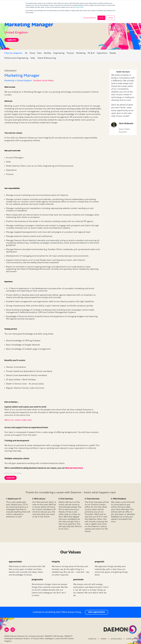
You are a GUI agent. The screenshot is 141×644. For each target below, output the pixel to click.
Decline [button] (111, 18)
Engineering (59, 52)
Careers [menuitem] (104, 638)
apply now (12, 39)
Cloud (32, 52)
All (26, 52)
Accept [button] (101, 18)
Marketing (81, 52)
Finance (70, 52)
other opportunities (97, 611)
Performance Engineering (16, 57)
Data (39, 52)
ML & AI (91, 52)
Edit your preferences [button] (90, 18)
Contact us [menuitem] (92, 638)
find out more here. (74, 467)
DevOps (47, 52)
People (113, 52)
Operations (102, 52)
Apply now (11, 477)
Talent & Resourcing (47, 57)
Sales (33, 57)
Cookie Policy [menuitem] (131, 638)
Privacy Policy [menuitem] (116, 638)
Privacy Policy (79, 7)
